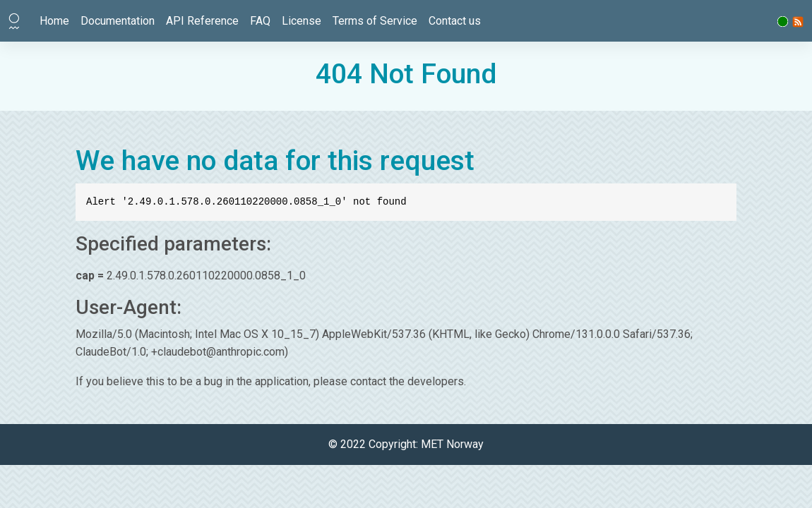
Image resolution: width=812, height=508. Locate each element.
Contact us (455, 21)
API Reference (202, 21)
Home (54, 21)
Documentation (118, 21)
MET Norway (452, 444)
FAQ (260, 21)
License (301, 21)
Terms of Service (375, 21)
